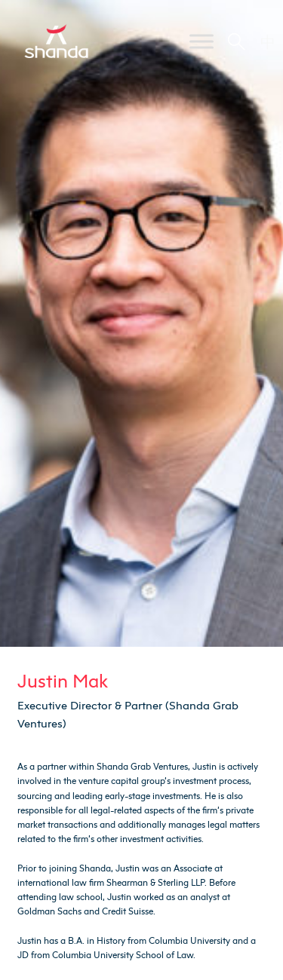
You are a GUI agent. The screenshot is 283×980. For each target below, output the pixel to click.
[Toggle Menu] (201, 41)
